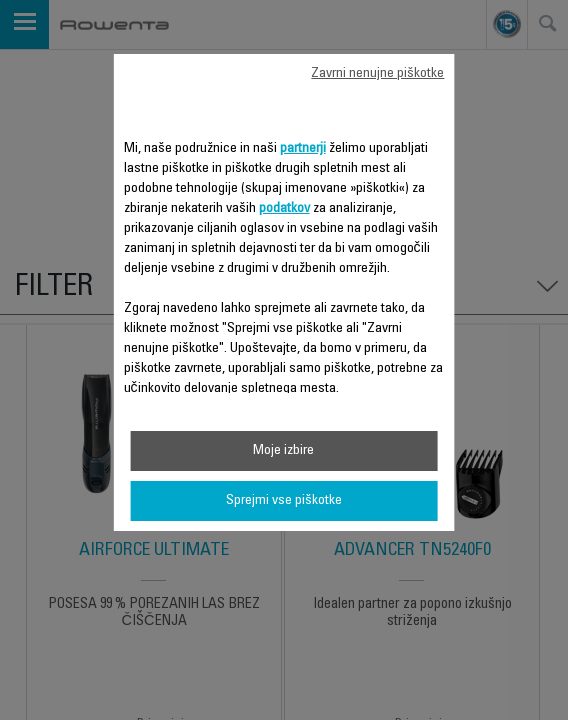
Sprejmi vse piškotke (284, 501)
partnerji (303, 149)
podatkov (284, 209)
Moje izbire (283, 451)
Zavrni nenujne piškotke (377, 74)
